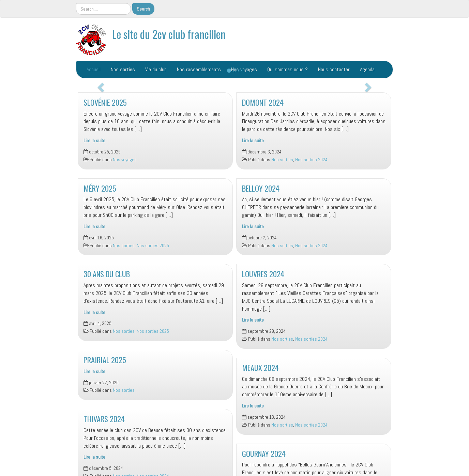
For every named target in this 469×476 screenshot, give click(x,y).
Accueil (94, 69)
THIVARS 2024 (104, 419)
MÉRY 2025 (100, 188)
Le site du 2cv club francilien (169, 34)
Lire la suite (94, 141)
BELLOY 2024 (261, 188)
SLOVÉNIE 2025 (105, 102)
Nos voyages (125, 160)
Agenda (367, 69)
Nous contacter (334, 69)
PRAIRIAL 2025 (105, 360)
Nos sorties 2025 (153, 246)
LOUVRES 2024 (263, 274)
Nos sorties (123, 69)
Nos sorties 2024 (311, 160)
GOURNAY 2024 (264, 453)
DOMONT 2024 (263, 102)
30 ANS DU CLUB (107, 274)
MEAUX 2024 (260, 367)
